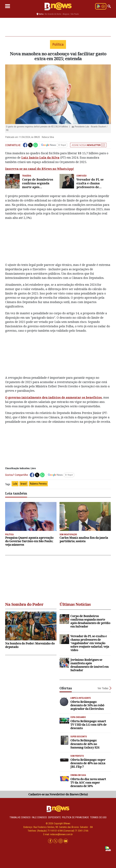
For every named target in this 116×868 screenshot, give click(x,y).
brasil (24, 484)
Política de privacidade (75, 817)
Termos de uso (98, 817)
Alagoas (66, 14)
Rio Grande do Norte (53, 14)
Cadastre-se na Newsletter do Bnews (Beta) (58, 794)
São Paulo (75, 14)
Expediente (54, 817)
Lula (15, 484)
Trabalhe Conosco (20, 817)
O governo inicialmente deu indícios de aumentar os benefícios (53, 397)
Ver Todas (103, 688)
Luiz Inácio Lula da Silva (40, 158)
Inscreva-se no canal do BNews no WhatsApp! (40, 169)
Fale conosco (39, 817)
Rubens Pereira (38, 484)
